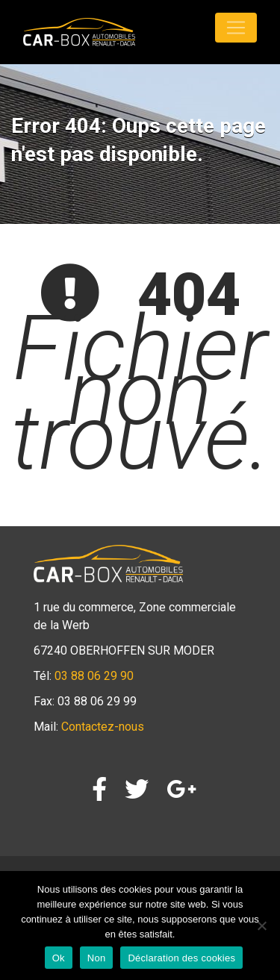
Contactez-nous (103, 727)
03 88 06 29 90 (94, 676)
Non (97, 958)
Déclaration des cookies (181, 958)
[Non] (261, 926)
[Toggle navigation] (236, 28)
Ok (59, 958)
